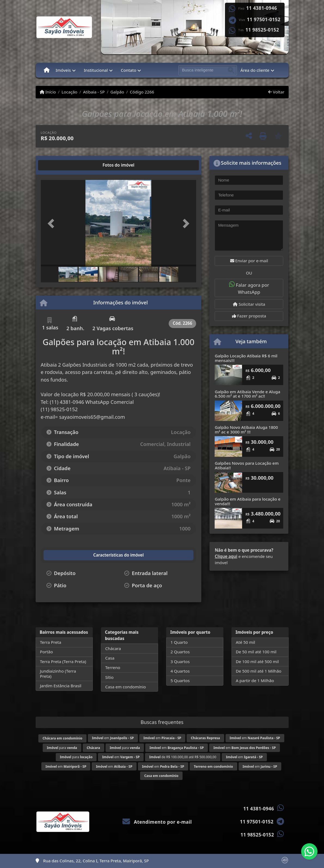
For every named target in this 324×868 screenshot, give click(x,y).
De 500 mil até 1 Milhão (259, 671)
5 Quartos (180, 680)
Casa (110, 658)
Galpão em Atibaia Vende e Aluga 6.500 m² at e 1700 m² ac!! (247, 394)
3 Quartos (180, 661)
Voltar (276, 92)
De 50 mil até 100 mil (256, 652)
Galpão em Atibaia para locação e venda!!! (247, 501)
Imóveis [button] (63, 70)
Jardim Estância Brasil (61, 686)
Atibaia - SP (94, 92)
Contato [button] (129, 70)
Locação (69, 92)
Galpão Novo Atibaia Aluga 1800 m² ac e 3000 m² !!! (246, 430)
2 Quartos (180, 652)
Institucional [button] (96, 70)
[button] (53, 224)
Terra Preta (51, 642)
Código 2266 (142, 92)
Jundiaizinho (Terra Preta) (58, 674)
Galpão (117, 92)
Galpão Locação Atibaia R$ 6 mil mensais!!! (246, 358)
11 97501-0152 (264, 20)
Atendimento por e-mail (157, 822)
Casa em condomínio (126, 687)
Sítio (109, 677)
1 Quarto (179, 642)
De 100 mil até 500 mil (257, 661)
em (113, 738)
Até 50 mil (246, 642)
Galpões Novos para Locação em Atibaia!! (247, 465)
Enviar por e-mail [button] (249, 261)
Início (48, 92)
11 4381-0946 (262, 8)
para (62, 748)
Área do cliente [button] (255, 70)
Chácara (113, 648)
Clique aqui (226, 556)
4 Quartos (180, 671)
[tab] (58, 165)
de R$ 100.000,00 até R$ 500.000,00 (183, 757)
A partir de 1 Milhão (255, 680)
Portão (47, 652)
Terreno (113, 667)
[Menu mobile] (47, 70)
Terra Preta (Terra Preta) (63, 661)
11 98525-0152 (262, 30)
